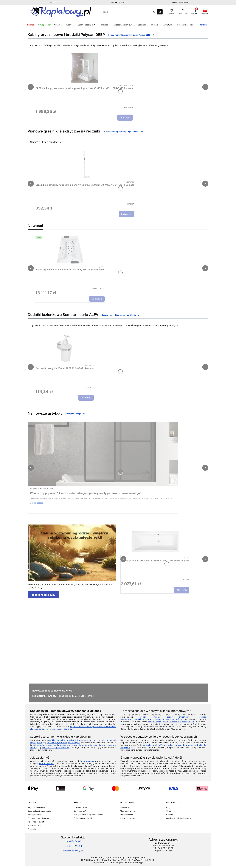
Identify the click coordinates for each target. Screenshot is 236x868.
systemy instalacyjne (164, 719)
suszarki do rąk (97, 740)
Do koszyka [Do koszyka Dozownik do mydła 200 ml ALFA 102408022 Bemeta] (86, 398)
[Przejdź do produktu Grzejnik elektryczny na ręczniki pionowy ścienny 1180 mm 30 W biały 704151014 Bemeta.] (85, 165)
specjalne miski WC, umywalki (158, 745)
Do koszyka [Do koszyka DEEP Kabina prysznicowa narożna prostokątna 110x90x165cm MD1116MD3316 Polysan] (125, 117)
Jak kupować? (80, 811)
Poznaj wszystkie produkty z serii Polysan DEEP (131, 35)
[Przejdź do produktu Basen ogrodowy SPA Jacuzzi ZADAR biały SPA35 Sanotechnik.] (70, 250)
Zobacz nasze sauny (43, 595)
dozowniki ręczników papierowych (63, 743)
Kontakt (170, 815)
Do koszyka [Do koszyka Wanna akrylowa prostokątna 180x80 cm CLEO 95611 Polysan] (182, 590)
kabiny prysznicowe (179, 717)
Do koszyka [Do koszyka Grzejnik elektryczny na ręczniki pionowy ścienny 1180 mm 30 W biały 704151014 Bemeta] (126, 214)
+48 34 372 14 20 (118, 2)
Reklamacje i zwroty (36, 822)
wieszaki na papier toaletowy (56, 747)
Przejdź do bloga (75, 414)
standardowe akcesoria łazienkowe (51, 745)
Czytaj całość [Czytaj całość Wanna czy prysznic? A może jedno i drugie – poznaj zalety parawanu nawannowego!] (37, 503)
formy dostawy (87, 761)
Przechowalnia (126, 815)
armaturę (147, 719)
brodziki (143, 717)
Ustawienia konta (127, 818)
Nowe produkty (34, 825)
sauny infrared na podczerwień (179, 722)
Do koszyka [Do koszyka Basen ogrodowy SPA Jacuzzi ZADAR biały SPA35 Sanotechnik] (97, 299)
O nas (169, 811)
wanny (157, 717)
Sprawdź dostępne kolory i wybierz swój (123, 131)
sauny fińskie (154, 722)
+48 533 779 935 (56, 2)
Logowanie (125, 807)
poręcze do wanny (183, 745)
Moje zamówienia (128, 811)
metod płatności (46, 764)
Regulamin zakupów (36, 807)
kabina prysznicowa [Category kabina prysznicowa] (42, 488)
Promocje (32, 829)
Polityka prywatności (83, 818)
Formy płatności (34, 815)
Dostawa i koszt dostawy (38, 818)
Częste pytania (80, 807)
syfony (179, 719)
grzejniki (137, 719)
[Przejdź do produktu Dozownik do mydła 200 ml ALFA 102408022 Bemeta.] (65, 348)
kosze (40, 743)
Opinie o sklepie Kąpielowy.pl (179, 818)
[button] (160, 12)
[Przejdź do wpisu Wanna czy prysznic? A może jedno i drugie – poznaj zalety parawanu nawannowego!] (103, 454)
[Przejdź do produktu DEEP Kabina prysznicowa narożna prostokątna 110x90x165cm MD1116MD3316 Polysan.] (84, 68)
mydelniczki (78, 745)
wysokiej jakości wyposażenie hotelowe (67, 740)
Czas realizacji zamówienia (39, 811)
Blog (168, 807)
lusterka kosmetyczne (95, 745)
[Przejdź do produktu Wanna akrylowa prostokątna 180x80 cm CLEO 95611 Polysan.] (155, 541)
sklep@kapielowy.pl (180, 2)
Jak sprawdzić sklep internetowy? (88, 815)
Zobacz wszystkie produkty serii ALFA (121, 315)
